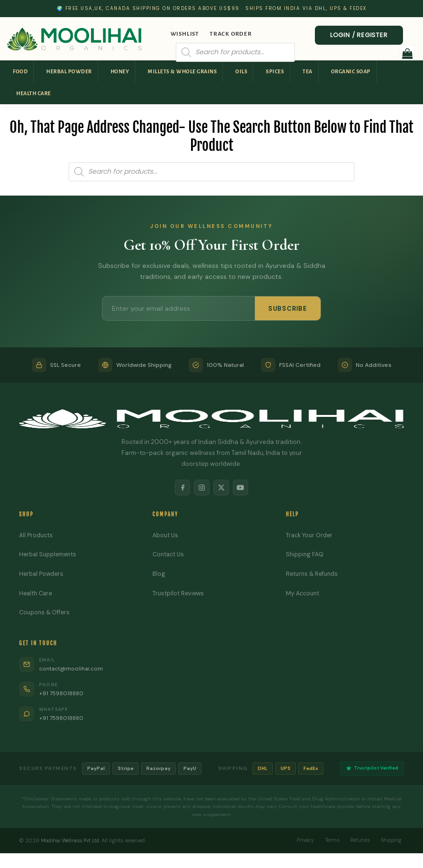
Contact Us (169, 556)
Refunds (356, 843)
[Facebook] (180, 488)
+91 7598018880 (64, 695)
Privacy (296, 843)
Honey (120, 71)
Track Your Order (311, 537)
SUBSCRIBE (288, 309)
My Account (304, 595)
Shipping (390, 843)
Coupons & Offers (46, 614)
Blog (159, 575)
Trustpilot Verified (371, 771)
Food (20, 71)
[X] (222, 488)
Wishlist (185, 34)
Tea (307, 71)
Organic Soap (351, 71)
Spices (275, 71)
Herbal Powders (42, 575)
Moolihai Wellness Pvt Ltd (72, 843)
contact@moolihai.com (74, 670)
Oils (241, 71)
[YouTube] (243, 488)
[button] (408, 53)
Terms (325, 843)
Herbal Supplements (49, 556)
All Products (37, 537)
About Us (166, 537)
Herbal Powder (69, 71)
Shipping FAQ (305, 556)
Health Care (34, 93)
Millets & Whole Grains (182, 71)
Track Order (231, 34)
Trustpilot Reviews (179, 595)
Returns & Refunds (313, 575)
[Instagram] (201, 488)
